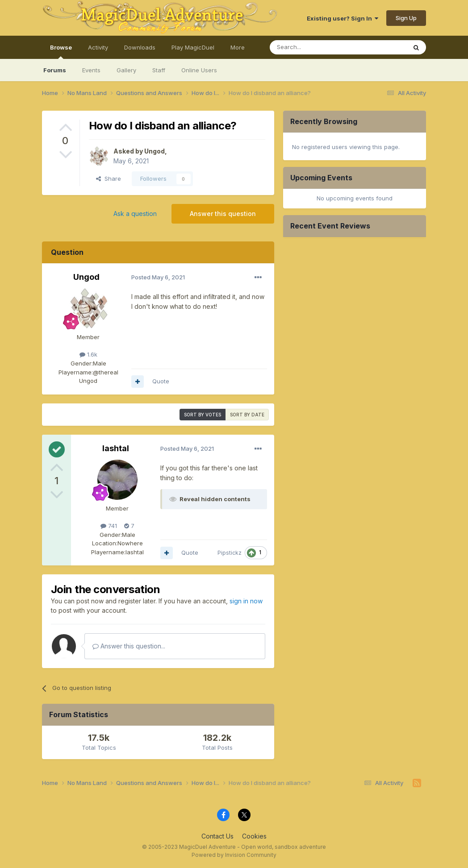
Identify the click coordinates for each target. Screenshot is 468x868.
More (238, 47)
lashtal (116, 448)
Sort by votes (203, 415)
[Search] (315, 47)
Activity (98, 47)
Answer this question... (129, 646)
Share (109, 179)
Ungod (155, 151)
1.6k (88, 354)
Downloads (140, 47)
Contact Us (217, 836)
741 (109, 526)
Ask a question (135, 214)
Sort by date (247, 415)
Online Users (199, 70)
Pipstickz (230, 553)
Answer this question (223, 214)
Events (91, 70)
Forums (55, 70)
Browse (61, 51)
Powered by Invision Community (234, 855)
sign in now (246, 601)
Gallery (126, 70)
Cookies (254, 836)
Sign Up (406, 18)
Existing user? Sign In (343, 18)
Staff (159, 70)
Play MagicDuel (193, 47)
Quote (161, 381)
